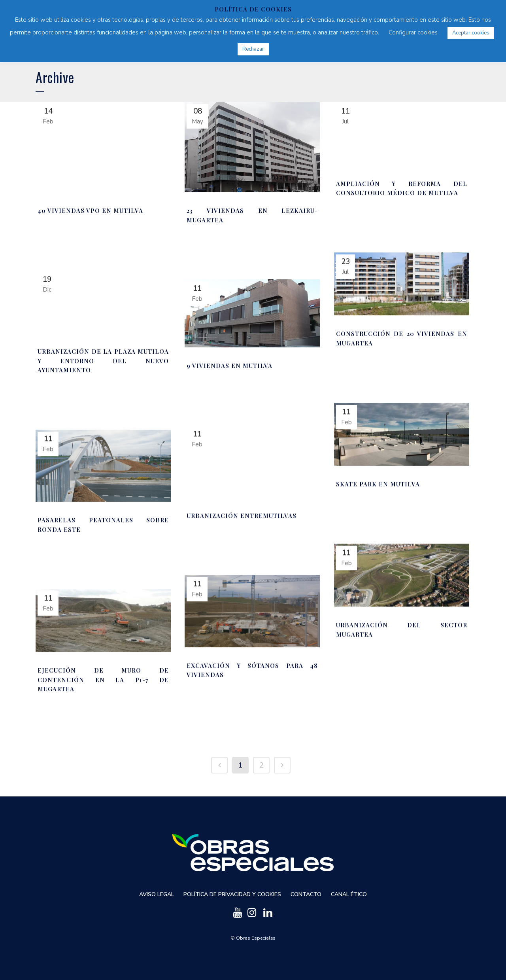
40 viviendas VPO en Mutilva (90, 210)
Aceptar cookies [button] (471, 33)
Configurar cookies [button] (413, 32)
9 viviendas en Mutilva (229, 366)
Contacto (306, 894)
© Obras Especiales (253, 938)
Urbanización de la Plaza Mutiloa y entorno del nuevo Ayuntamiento (103, 361)
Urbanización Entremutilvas (242, 516)
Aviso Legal (157, 894)
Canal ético (349, 894)
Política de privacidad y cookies (232, 894)
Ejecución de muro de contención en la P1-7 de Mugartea (103, 680)
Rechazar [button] (253, 49)
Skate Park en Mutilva (378, 484)
